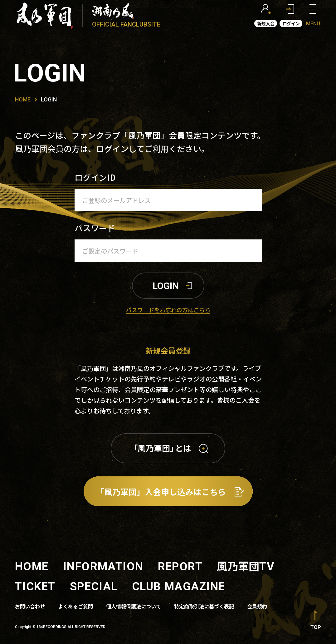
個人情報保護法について (134, 606)
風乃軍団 (246, 566)
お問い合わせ (30, 606)
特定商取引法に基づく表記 (204, 606)
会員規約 (257, 606)
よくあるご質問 (75, 606)
